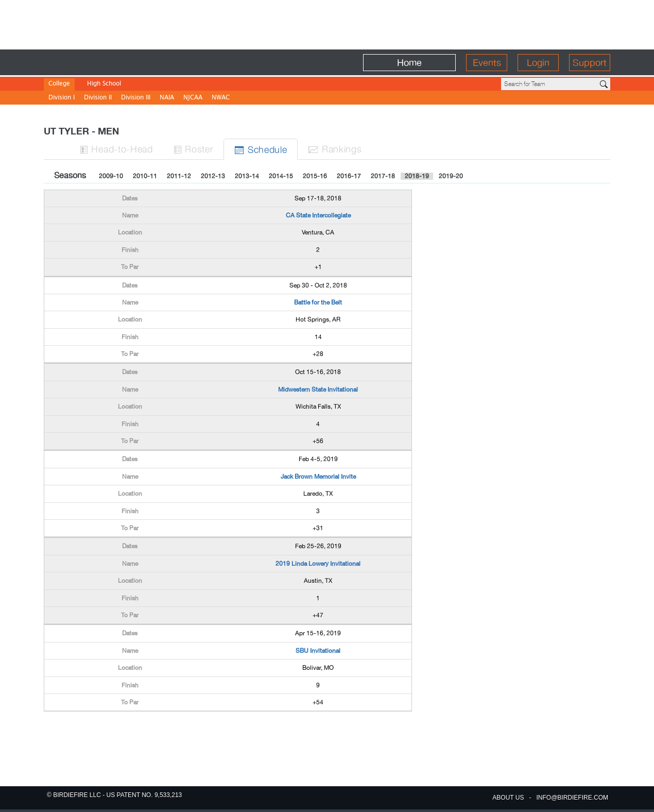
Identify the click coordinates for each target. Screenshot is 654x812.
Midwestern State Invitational (318, 390)
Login (538, 63)
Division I (62, 98)
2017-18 (383, 176)
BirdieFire (119, 63)
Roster (194, 149)
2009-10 (111, 176)
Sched (261, 149)
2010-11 (145, 176)
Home (409, 63)
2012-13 (213, 176)
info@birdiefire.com (572, 798)
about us (508, 798)
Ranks (335, 149)
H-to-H (116, 149)
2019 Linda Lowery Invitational (318, 564)
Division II (98, 98)
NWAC (221, 98)
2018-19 (417, 176)
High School (104, 84)
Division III (136, 98)
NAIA (167, 98)
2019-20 (451, 176)
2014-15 (281, 176)
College (59, 84)
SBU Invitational (318, 651)
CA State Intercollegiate (318, 215)
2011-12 (179, 176)
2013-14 (247, 176)
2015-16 (315, 176)
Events (487, 63)
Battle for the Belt (318, 302)
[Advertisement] (327, 23)
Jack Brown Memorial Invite (318, 477)
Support (590, 63)
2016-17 (349, 176)
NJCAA (193, 98)
